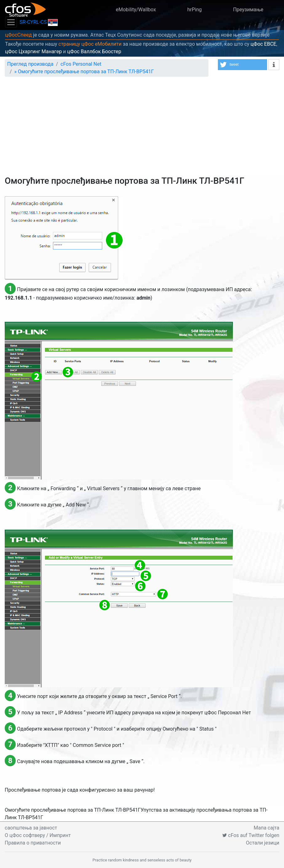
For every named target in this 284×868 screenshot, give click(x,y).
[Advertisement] (142, 129)
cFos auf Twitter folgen (251, 835)
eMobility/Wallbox (136, 10)
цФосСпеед (18, 35)
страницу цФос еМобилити (90, 44)
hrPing (194, 10)
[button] (243, 65)
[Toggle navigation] (11, 22)
